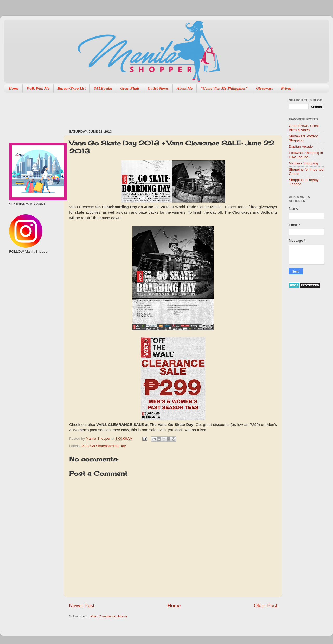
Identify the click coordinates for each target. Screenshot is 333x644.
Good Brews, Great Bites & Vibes (304, 128)
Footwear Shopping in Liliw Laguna (306, 155)
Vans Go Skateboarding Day (104, 446)
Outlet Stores (158, 88)
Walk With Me (38, 88)
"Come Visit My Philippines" (224, 88)
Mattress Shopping (303, 163)
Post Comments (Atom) (109, 616)
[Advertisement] (164, 108)
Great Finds (130, 88)
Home (14, 88)
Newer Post (82, 606)
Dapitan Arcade (301, 147)
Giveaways (265, 88)
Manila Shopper (99, 439)
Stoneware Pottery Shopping (303, 138)
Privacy (287, 88)
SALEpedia (103, 88)
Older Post (265, 606)
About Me (185, 88)
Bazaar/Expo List (72, 88)
